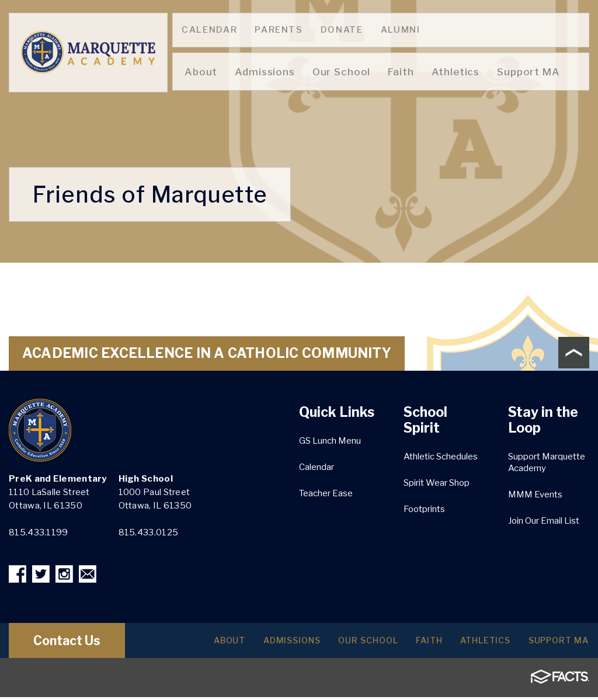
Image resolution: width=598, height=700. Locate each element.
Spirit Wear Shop (437, 483)
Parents (279, 30)
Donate (342, 30)
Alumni (401, 30)
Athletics (476, 643)
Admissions (266, 643)
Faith (415, 643)
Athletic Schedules (441, 457)
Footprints (424, 509)
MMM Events (535, 494)
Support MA (555, 643)
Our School (348, 643)
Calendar (209, 30)
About (198, 643)
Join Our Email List (544, 521)
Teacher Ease (326, 493)
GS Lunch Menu (330, 441)
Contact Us (78, 643)
